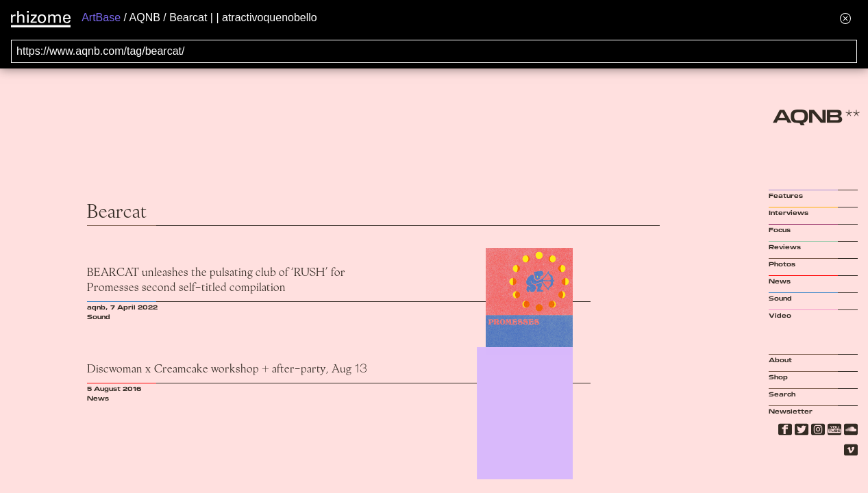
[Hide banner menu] (845, 18)
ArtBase (101, 17)
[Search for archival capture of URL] (434, 51)
